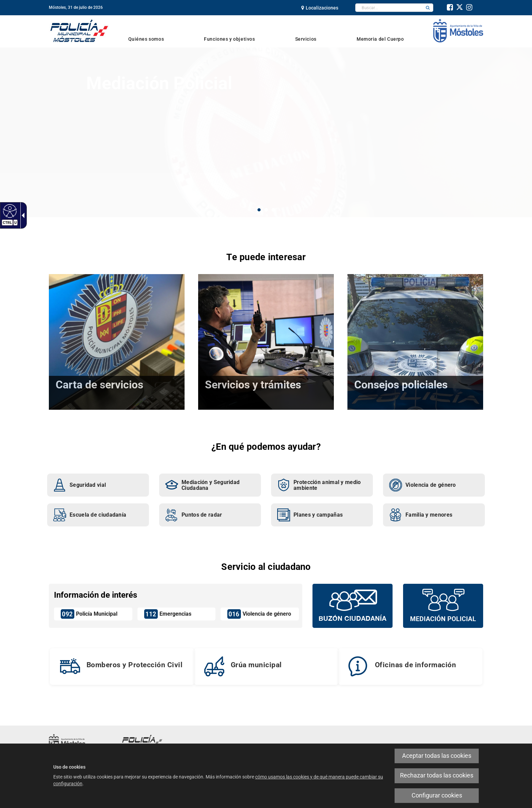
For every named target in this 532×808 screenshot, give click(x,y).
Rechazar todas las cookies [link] (437, 775)
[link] (9, 211)
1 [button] (259, 210)
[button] (428, 8)
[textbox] (389, 8)
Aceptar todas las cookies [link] (437, 756)
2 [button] (266, 210)
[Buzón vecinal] (353, 605)
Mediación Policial (159, 83)
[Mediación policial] (443, 605)
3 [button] (273, 210)
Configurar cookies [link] (437, 795)
